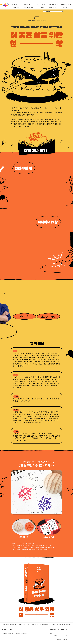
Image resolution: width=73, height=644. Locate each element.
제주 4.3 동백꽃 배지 (41, 4)
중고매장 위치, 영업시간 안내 (61, 639)
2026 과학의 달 (16, 7)
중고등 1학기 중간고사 (54, 7)
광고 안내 (59, 625)
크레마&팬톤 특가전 (66, 7)
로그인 (72, 2)
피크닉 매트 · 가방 (16, 4)
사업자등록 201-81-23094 (14, 632)
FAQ (66, 636)
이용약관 (12, 625)
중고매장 (32, 625)
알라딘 (0, 3)
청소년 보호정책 (26, 625)
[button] (31, 513)
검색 (68, 1)
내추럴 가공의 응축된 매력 (66, 4)
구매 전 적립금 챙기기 (28, 4)
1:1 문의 (55, 636)
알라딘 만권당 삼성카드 (54, 4)
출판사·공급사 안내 (52, 625)
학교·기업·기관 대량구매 (67, 625)
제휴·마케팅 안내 (38, 625)
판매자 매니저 (45, 625)
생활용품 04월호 (41, 7)
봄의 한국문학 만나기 (28, 7)
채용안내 (8, 625)
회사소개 (3, 625)
